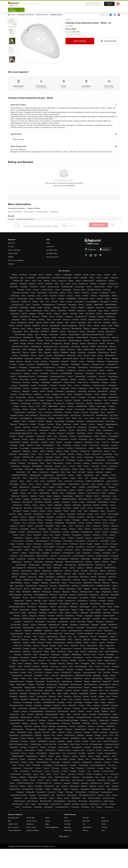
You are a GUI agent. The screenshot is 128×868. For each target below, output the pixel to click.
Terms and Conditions (16, 260)
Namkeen (30, 824)
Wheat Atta (31, 818)
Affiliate (11, 257)
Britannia (67, 827)
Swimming (54, 212)
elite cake (86, 821)
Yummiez (67, 824)
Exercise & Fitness (16, 212)
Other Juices (31, 827)
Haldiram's (68, 830)
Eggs (47, 824)
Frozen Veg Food (14, 830)
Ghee (47, 818)
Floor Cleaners (13, 827)
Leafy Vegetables (52, 827)
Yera (84, 824)
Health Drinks (32, 821)
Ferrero (85, 830)
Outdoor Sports (43, 212)
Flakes (48, 821)
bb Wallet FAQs (52, 250)
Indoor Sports (30, 212)
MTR (103, 818)
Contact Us (50, 246)
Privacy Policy (13, 253)
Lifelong (68, 19)
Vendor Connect (52, 257)
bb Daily (11, 264)
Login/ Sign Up (109, 4)
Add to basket (80, 41)
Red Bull (67, 821)
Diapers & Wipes (33, 830)
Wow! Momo (87, 827)
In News (11, 246)
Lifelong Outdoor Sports (25, 219)
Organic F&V (13, 824)
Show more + (64, 836)
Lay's (103, 830)
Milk (9, 821)
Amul (66, 818)
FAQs (48, 243)
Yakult (103, 824)
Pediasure (105, 821)
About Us (11, 243)
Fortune (104, 827)
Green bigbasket (14, 250)
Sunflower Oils (13, 818)
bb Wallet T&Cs (52, 253)
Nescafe (86, 818)
